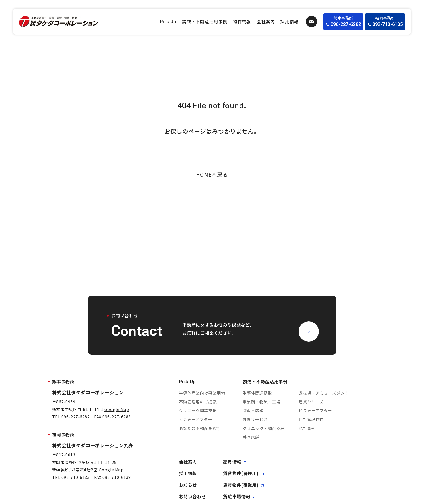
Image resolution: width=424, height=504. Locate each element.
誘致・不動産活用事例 (205, 21)
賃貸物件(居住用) (244, 474)
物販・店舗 (253, 411)
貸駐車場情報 (239, 497)
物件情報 (242, 21)
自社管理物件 (311, 420)
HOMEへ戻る (212, 174)
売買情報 (235, 462)
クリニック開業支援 (198, 411)
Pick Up (168, 21)
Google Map (117, 409)
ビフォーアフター (196, 420)
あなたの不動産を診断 (200, 428)
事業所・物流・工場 (262, 402)
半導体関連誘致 (257, 393)
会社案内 (266, 21)
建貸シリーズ (311, 402)
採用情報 (290, 21)
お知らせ (188, 485)
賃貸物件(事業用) (244, 485)
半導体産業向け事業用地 (202, 393)
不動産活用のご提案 (198, 402)
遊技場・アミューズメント (324, 393)
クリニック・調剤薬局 (264, 428)
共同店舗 (251, 437)
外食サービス (255, 420)
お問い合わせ (193, 497)
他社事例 (307, 428)
